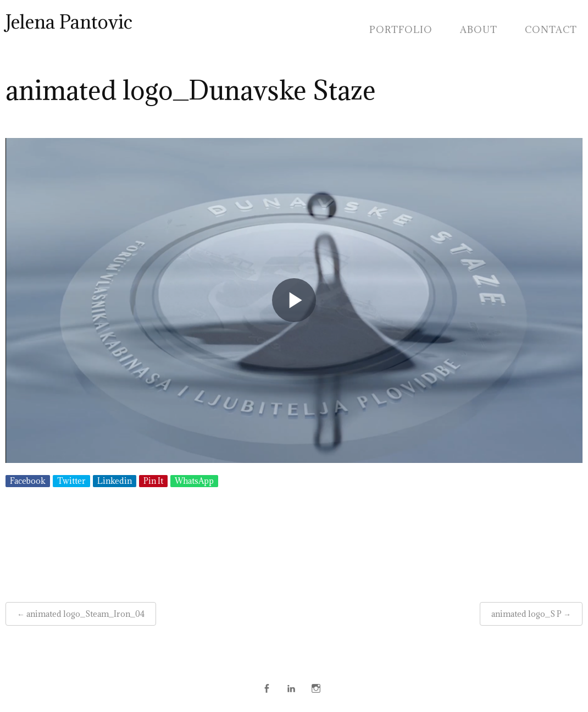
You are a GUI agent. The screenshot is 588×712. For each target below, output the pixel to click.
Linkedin (115, 481)
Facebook (28, 481)
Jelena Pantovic (69, 22)
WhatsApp (194, 481)
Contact (551, 30)
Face (267, 688)
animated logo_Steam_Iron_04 (85, 614)
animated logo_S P (526, 614)
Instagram (316, 688)
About (479, 30)
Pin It (153, 481)
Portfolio (401, 30)
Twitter (71, 481)
